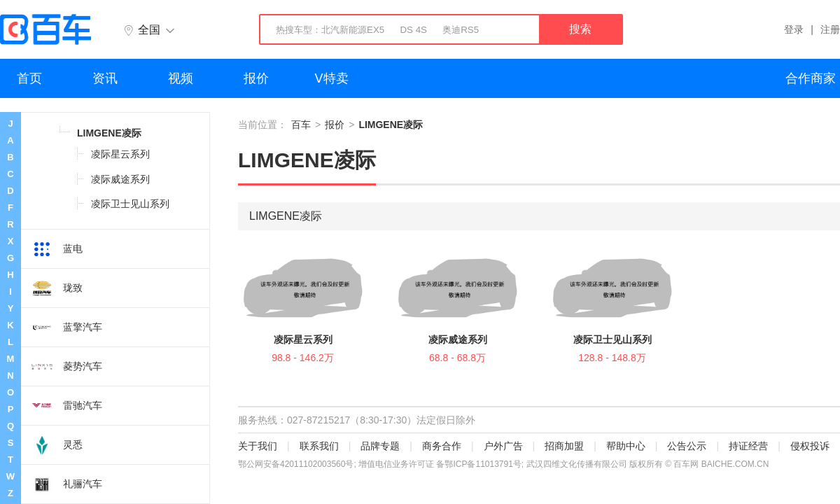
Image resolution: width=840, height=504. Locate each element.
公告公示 (687, 446)
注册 (830, 29)
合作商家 (811, 78)
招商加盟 (564, 446)
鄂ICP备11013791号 (483, 464)
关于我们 (258, 446)
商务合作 (442, 446)
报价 (256, 78)
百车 (301, 125)
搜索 (580, 29)
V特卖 (332, 78)
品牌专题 (380, 446)
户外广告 (503, 446)
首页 (29, 78)
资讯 (105, 78)
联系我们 (319, 446)
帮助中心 (626, 446)
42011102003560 (313, 464)
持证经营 (748, 446)
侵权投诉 (810, 446)
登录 (794, 29)
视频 (181, 78)
